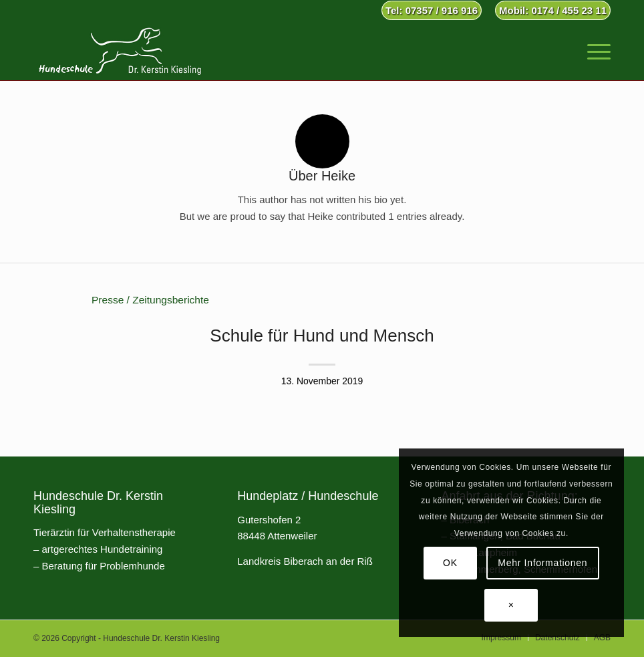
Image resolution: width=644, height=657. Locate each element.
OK (450, 563)
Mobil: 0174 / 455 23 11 (553, 10)
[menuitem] (432, 11)
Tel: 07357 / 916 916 (432, 10)
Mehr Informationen (542, 563)
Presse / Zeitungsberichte (150, 300)
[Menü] (592, 50)
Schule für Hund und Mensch (322, 336)
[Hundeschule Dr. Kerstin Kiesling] (120, 50)
